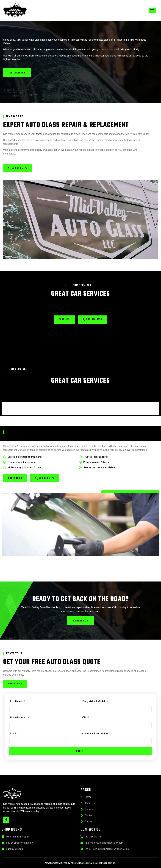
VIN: (85, 718)
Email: (13, 734)
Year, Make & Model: (94, 702)
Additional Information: (95, 734)
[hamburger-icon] (152, 10)
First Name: (16, 702)
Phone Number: (19, 718)
